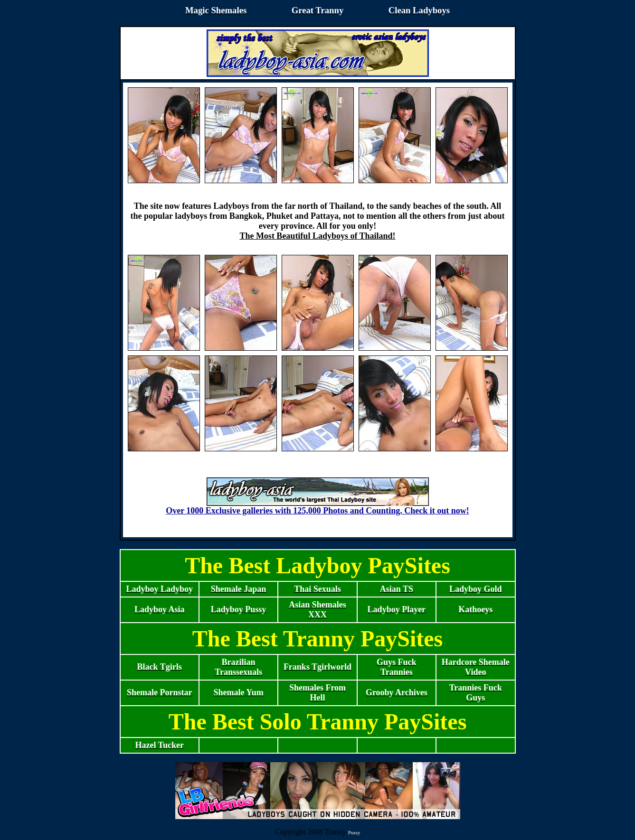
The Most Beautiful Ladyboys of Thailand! (317, 236)
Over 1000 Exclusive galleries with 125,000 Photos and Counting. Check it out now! (317, 507)
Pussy (354, 832)
